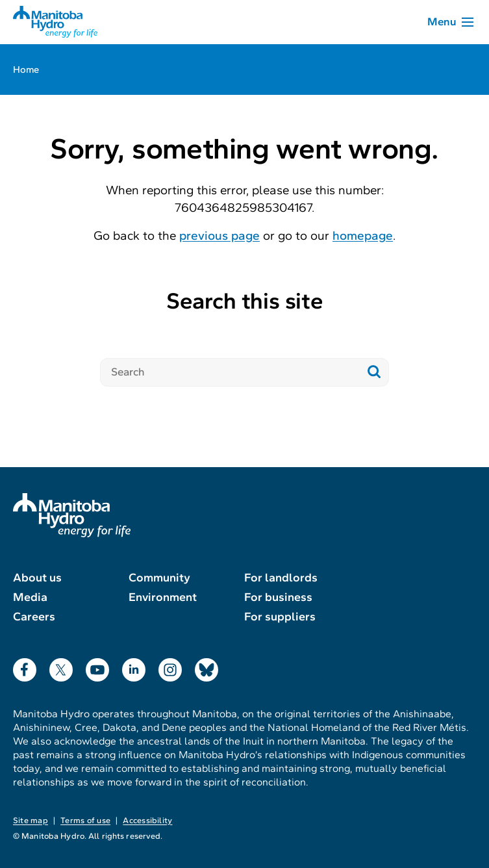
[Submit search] (374, 372)
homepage (363, 236)
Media (30, 597)
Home (26, 70)
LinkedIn (134, 667)
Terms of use (85, 821)
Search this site (244, 301)
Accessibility (147, 821)
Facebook (25, 667)
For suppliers (280, 617)
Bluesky (207, 667)
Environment (163, 597)
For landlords (281, 578)
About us (37, 578)
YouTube (97, 667)
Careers (34, 617)
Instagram (170, 667)
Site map (31, 821)
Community (159, 578)
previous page (219, 236)
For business (278, 597)
